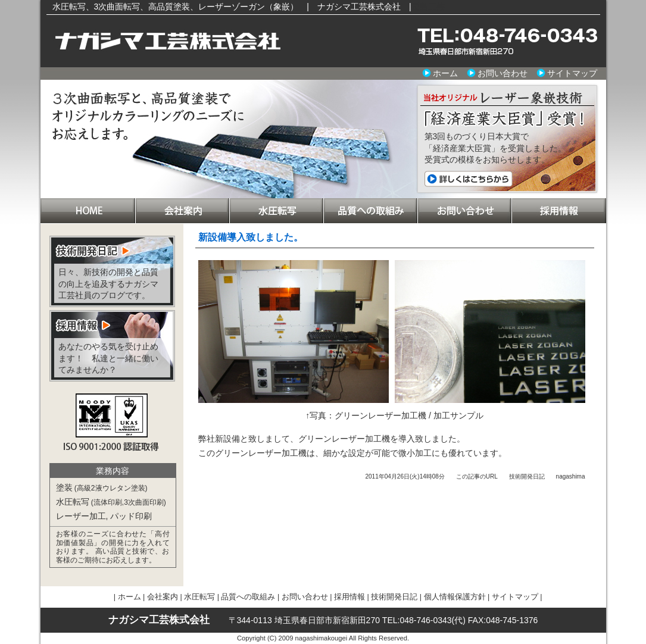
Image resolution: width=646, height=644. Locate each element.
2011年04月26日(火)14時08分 (405, 476)
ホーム (445, 73)
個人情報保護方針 (455, 597)
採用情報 (559, 211)
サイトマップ (572, 73)
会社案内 (182, 211)
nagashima (571, 476)
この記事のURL (477, 476)
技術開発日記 (527, 476)
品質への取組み (370, 211)
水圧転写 (276, 211)
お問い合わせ (503, 73)
